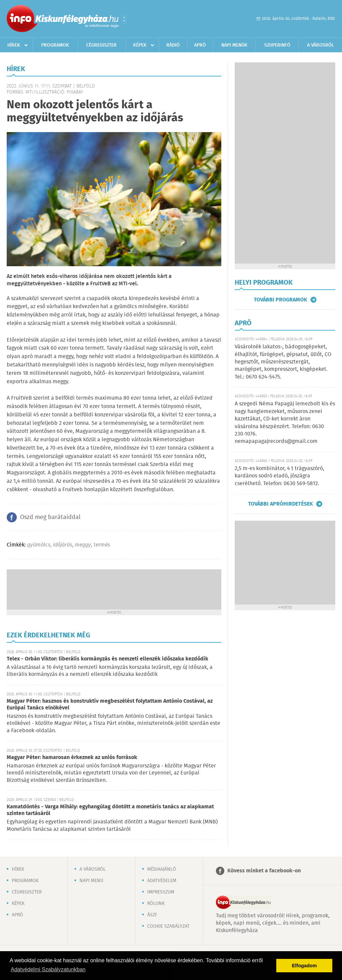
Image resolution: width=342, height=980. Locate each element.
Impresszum (161, 892)
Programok (55, 45)
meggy (83, 545)
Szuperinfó (277, 45)
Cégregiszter (101, 45)
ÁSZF (152, 915)
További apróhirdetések (280, 504)
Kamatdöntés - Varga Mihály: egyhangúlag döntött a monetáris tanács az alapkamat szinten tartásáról (110, 810)
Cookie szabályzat (168, 926)
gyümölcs (39, 545)
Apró (200, 45)
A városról (321, 45)
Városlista (124, 19)
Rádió (173, 45)
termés (102, 545)
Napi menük (234, 45)
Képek (140, 45)
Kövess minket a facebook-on (264, 871)
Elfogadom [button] (304, 966)
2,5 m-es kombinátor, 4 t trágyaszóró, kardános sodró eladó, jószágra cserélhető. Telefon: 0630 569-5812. (279, 476)
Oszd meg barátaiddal (50, 517)
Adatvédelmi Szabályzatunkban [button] (48, 969)
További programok (280, 300)
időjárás (63, 545)
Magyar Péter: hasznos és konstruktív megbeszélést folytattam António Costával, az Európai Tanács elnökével (110, 705)
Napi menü (91, 881)
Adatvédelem (162, 881)
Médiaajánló (162, 869)
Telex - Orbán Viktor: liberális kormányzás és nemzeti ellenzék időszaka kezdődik (107, 659)
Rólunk (156, 904)
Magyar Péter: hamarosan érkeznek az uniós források (72, 758)
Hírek (14, 45)
